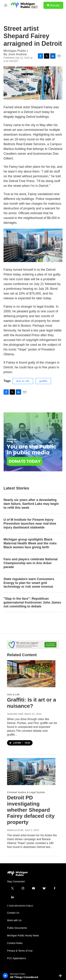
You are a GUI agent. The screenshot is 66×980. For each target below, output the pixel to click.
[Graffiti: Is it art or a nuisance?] (31, 674)
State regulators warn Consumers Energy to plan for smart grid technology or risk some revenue (29, 583)
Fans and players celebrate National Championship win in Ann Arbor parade (31, 563)
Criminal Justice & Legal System (26, 792)
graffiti (43, 381)
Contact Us (13, 913)
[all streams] (61, 976)
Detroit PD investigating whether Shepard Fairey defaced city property (31, 810)
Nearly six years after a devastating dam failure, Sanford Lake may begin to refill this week (31, 504)
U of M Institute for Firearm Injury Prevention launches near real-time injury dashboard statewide (30, 524)
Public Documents (17, 928)
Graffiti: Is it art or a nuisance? (32, 703)
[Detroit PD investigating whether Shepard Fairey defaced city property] (31, 772)
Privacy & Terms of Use (20, 951)
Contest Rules (15, 943)
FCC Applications (16, 958)
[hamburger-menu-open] (6, 5)
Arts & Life (23, 381)
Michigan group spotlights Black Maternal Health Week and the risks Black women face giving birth (30, 543)
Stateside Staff (15, 714)
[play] (5, 976)
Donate (55, 5)
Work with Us (14, 920)
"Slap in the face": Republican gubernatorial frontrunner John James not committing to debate (32, 602)
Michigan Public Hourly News (23, 936)
